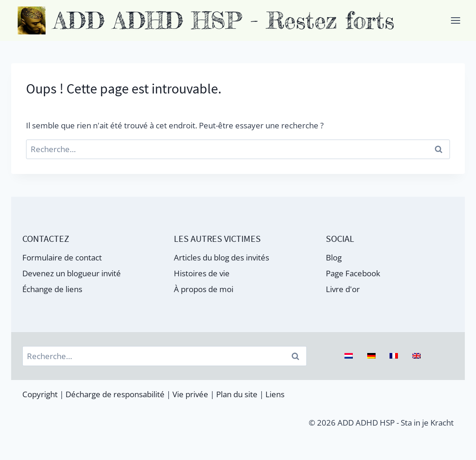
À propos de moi (204, 289)
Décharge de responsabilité (115, 394)
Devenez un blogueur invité (72, 273)
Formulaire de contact (62, 257)
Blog (334, 257)
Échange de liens (52, 289)
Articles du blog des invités (221, 257)
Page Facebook (353, 273)
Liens (275, 394)
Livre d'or (343, 289)
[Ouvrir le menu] (455, 20)
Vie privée (190, 394)
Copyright (40, 394)
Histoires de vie (202, 273)
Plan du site (237, 394)
